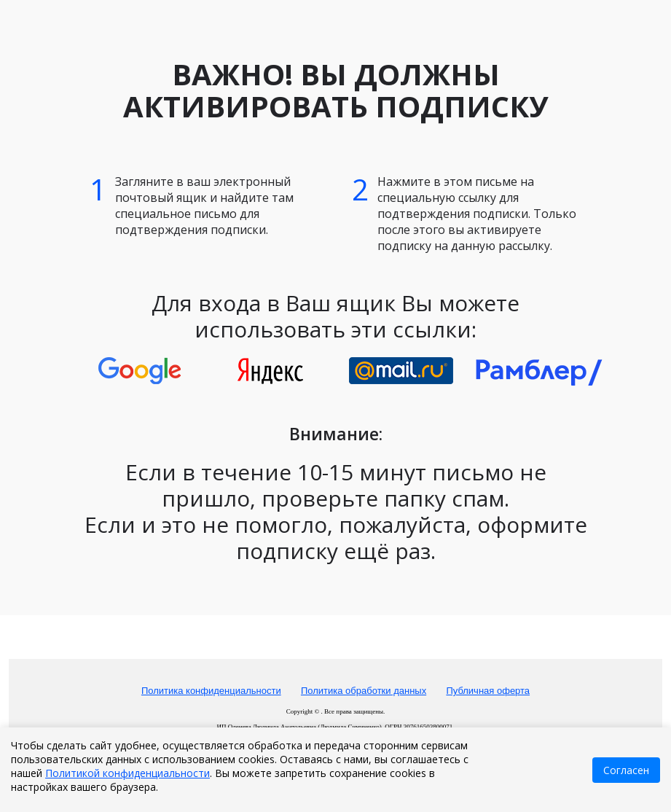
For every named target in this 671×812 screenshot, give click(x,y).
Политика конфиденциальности (211, 691)
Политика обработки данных (364, 691)
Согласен (626, 770)
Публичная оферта (488, 691)
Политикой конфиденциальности (127, 773)
